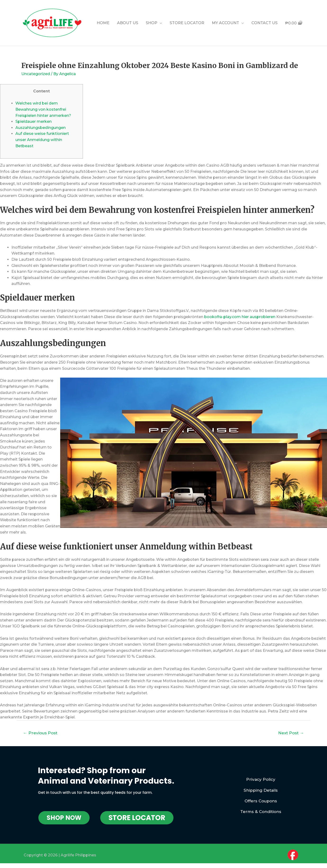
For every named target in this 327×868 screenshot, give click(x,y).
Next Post (291, 733)
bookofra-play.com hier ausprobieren (240, 317)
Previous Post (40, 733)
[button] (64, 818)
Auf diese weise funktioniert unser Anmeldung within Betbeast (42, 140)
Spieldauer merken (34, 121)
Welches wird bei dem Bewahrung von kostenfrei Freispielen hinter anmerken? (43, 109)
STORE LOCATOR (187, 23)
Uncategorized (36, 74)
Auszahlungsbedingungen (41, 128)
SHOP (152, 23)
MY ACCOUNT (225, 23)
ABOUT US (128, 23)
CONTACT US (264, 23)
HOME (103, 23)
